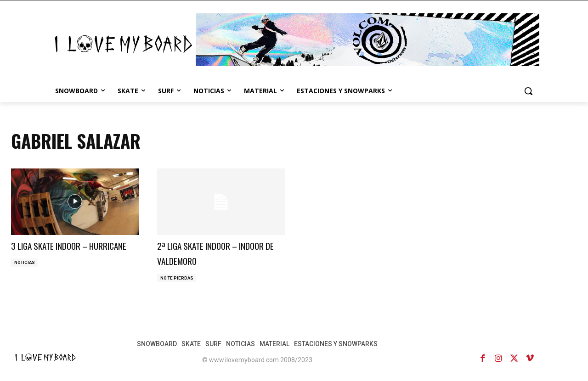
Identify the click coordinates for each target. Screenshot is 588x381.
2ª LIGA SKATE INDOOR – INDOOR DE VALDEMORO (209, 252)
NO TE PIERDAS (178, 278)
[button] (528, 91)
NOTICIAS (25, 278)
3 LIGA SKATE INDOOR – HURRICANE (61, 252)
